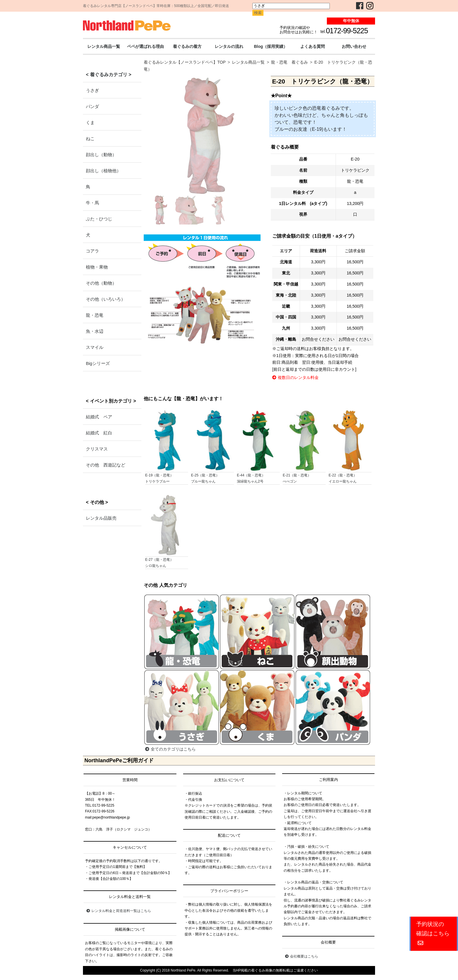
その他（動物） (101, 283)
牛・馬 (92, 203)
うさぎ (92, 90)
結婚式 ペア (99, 417)
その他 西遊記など (106, 465)
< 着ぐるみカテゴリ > (109, 75)
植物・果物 (97, 267)
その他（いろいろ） (106, 299)
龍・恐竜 (95, 315)
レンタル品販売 (101, 518)
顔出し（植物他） (103, 171)
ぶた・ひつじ (99, 219)
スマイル (95, 347)
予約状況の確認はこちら (433, 933)
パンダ (92, 106)
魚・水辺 (95, 331)
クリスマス (97, 449)
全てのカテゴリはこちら (170, 749)
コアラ (92, 251)
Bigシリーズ (98, 363)
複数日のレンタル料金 (295, 377)
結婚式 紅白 (99, 433)
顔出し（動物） (101, 155)
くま (90, 122)
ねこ (90, 139)
